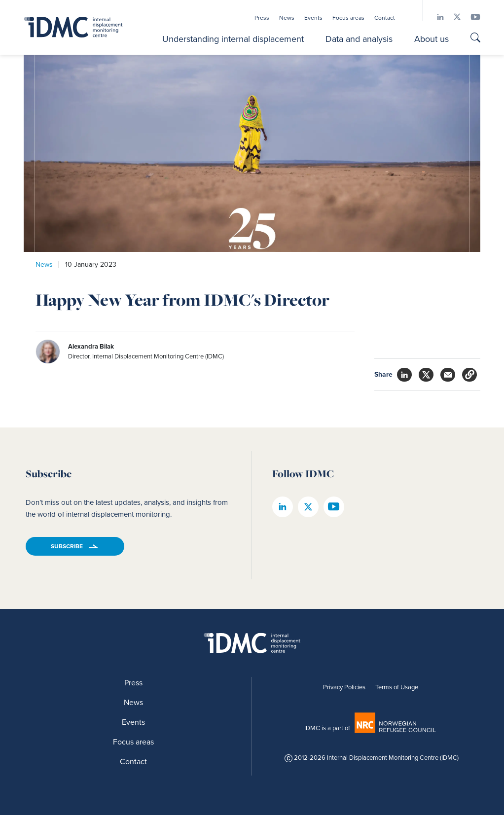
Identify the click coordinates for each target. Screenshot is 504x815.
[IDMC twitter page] (452, 17)
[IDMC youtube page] (470, 17)
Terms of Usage (397, 687)
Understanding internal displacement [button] (233, 39)
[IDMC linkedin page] (435, 17)
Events (313, 18)
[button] (469, 375)
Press (262, 18)
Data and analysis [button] (359, 39)
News (287, 18)
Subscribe (67, 546)
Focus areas (348, 18)
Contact (385, 18)
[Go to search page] (475, 39)
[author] (162, 352)
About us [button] (432, 39)
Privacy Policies (344, 687)
